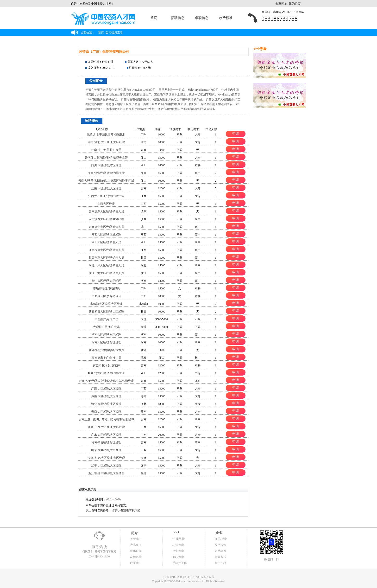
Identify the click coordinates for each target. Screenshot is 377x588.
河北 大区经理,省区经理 (106, 404)
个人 (176, 533)
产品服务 (136, 545)
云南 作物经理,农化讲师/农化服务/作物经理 (106, 381)
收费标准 (226, 18)
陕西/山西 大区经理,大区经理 (106, 427)
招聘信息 (178, 18)
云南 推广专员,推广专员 (106, 150)
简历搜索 (220, 545)
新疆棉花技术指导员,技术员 (106, 350)
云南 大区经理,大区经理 (106, 188)
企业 (219, 533)
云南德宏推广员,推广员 (106, 358)
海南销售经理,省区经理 (106, 442)
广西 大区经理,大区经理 (106, 389)
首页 (154, 18)
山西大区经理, (106, 204)
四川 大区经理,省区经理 (106, 165)
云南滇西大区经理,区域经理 (106, 219)
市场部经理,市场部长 (106, 288)
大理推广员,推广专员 (106, 327)
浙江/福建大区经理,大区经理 (106, 473)
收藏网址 (281, 4)
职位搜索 (178, 545)
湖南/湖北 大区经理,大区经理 (106, 142)
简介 (134, 533)
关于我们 (136, 539)
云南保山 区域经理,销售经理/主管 (106, 158)
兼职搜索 (178, 557)
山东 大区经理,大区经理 (106, 450)
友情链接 (136, 557)
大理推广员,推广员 (106, 319)
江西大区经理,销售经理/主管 (106, 196)
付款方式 (220, 557)
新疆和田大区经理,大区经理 (106, 312)
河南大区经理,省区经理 (106, 335)
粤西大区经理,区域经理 (106, 235)
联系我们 (136, 563)
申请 (236, 134)
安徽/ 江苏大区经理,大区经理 (106, 458)
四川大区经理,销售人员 (106, 242)
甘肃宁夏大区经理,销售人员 (106, 258)
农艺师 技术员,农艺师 (106, 365)
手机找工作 (180, 563)
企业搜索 (178, 551)
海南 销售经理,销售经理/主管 (106, 173)
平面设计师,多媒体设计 (106, 296)
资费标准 (220, 551)
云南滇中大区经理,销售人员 (106, 227)
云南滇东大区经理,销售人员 (106, 211)
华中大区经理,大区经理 (106, 281)
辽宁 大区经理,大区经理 (106, 466)
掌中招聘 (220, 563)
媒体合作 (136, 551)
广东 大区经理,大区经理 (106, 435)
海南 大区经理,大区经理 (106, 396)
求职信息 (202, 18)
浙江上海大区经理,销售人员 (106, 273)
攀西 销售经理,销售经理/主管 (106, 373)
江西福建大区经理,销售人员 (106, 250)
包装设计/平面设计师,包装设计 (106, 134)
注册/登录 (179, 539)
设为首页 (295, 4)
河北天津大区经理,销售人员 (106, 265)
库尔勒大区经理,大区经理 (106, 304)
